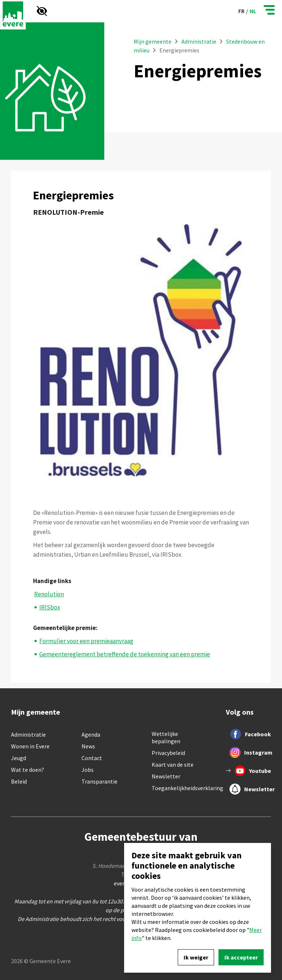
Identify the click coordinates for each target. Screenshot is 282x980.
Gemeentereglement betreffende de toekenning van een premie (125, 654)
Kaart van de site (173, 765)
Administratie (199, 41)
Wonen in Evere (30, 746)
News (88, 746)
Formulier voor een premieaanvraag (86, 641)
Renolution (49, 594)
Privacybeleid (168, 753)
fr (241, 11)
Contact (92, 758)
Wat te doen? (28, 770)
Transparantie (100, 781)
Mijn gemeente (153, 41)
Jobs (88, 770)
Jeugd (19, 758)
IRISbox (50, 607)
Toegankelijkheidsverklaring (187, 788)
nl (253, 11)
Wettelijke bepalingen (166, 737)
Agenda (91, 734)
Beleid (19, 781)
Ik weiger (196, 957)
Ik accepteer (241, 957)
